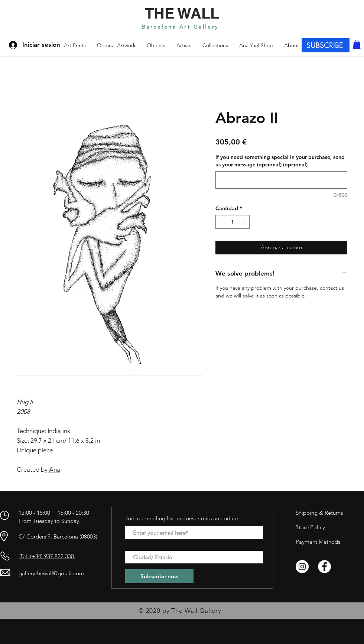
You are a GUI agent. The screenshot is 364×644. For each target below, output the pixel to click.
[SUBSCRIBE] (326, 45)
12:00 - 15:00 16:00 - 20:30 (55, 513)
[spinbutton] (233, 222)
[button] (215, 45)
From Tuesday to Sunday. (50, 521)
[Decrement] (221, 222)
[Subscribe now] (159, 576)
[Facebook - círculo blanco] (324, 567)
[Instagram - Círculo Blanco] (302, 567)
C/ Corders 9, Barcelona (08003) (58, 536)
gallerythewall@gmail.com (51, 573)
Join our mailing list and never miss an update (182, 518)
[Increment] (244, 222)
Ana (54, 469)
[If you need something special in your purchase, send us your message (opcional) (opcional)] (281, 180)
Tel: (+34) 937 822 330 (47, 556)
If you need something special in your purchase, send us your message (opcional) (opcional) (280, 161)
